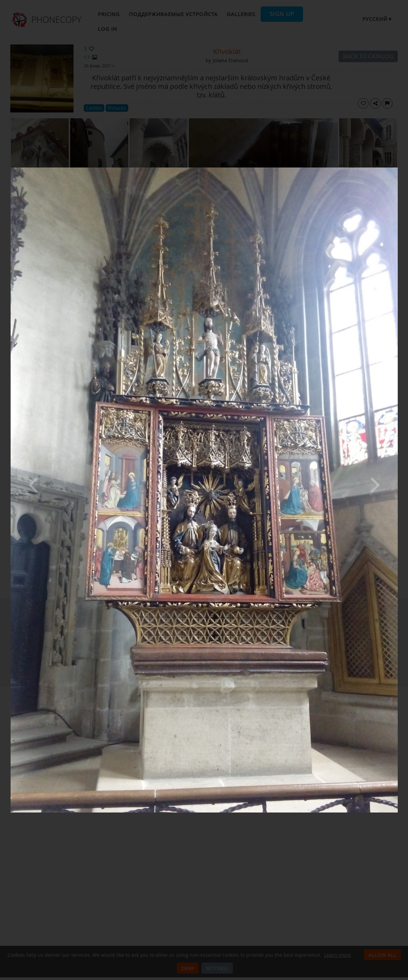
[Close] (396, 169)
